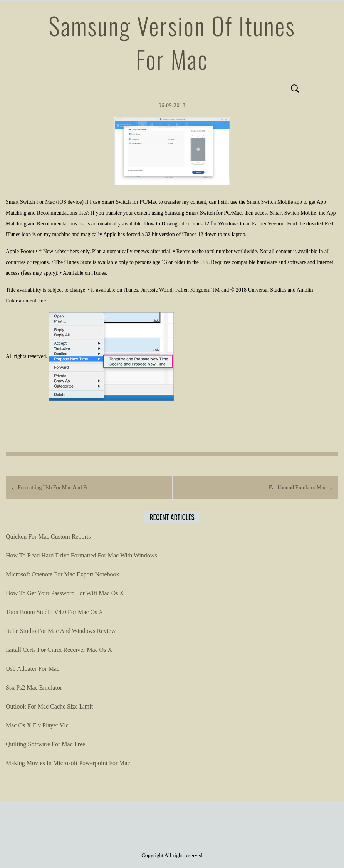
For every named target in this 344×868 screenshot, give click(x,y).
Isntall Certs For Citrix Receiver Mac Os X (59, 650)
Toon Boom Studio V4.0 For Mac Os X (55, 612)
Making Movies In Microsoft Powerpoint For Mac (68, 763)
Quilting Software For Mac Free (45, 744)
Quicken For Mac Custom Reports (48, 536)
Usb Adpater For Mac (33, 669)
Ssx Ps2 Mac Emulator (34, 688)
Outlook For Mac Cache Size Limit (49, 706)
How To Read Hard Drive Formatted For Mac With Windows (81, 555)
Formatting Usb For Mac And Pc (53, 488)
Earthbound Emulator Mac (298, 488)
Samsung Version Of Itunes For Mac (172, 42)
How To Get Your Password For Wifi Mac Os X (65, 593)
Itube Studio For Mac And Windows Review (61, 631)
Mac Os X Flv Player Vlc (37, 725)
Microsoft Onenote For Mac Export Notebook (63, 574)
